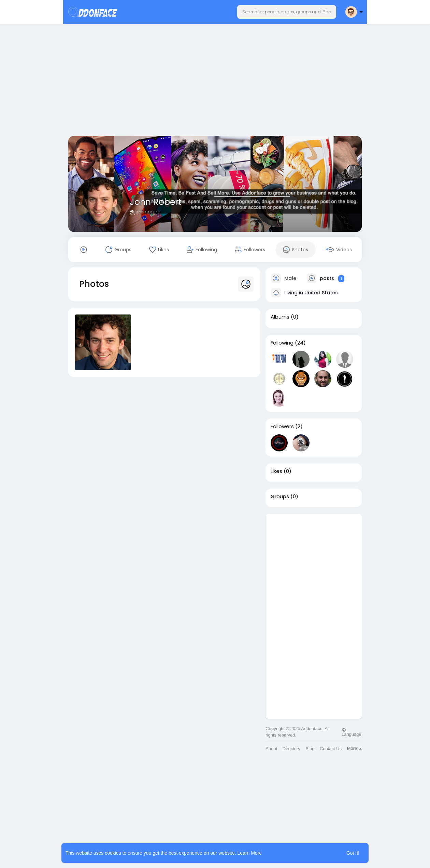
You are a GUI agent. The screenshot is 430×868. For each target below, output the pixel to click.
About (271, 749)
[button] (287, 12)
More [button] (354, 748)
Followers (282, 426)
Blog (310, 749)
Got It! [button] (353, 853)
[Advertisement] (215, 81)
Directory (291, 749)
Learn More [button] (250, 853)
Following (282, 343)
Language (352, 732)
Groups (280, 496)
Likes (276, 471)
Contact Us (331, 749)
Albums (280, 317)
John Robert (156, 202)
